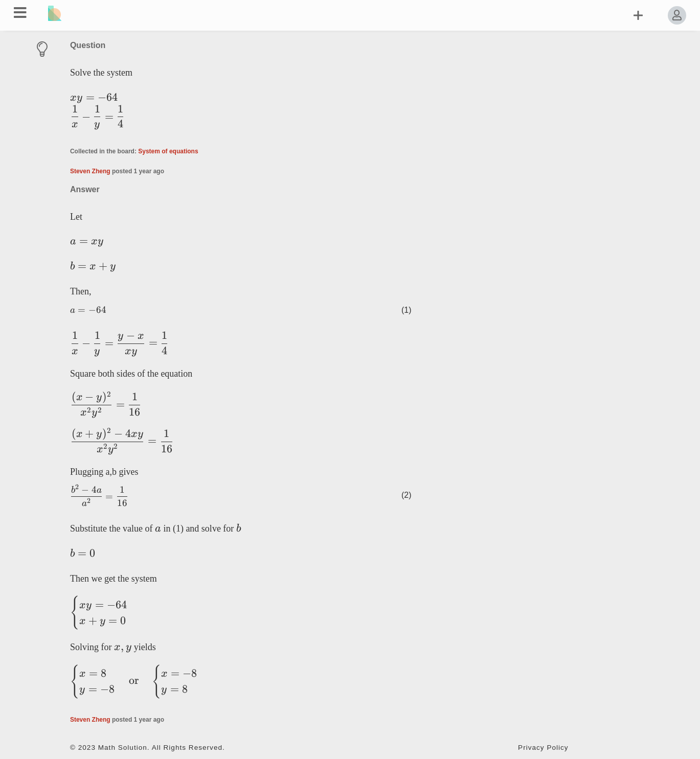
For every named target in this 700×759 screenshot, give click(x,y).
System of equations (168, 151)
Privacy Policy (543, 747)
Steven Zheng (90, 171)
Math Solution (123, 747)
